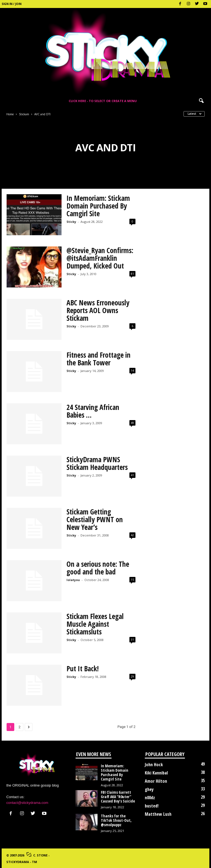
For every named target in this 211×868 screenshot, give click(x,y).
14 (132, 370)
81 (132, 274)
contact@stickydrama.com (27, 803)
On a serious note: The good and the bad (98, 568)
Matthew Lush (158, 814)
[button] (201, 101)
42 (132, 535)
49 (132, 423)
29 (132, 676)
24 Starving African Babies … (93, 411)
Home (10, 114)
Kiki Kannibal (156, 773)
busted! (152, 806)
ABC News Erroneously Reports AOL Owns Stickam (98, 310)
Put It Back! (83, 669)
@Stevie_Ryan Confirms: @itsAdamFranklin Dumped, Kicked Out (100, 258)
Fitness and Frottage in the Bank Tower (98, 359)
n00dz (150, 798)
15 (132, 580)
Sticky (71, 222)
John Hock (154, 765)
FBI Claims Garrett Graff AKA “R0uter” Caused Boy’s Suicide (118, 797)
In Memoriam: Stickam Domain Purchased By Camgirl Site (98, 206)
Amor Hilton (156, 781)
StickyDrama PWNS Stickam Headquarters (97, 463)
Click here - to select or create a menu (103, 101)
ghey (149, 789)
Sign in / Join (12, 4)
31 (132, 640)
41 (132, 475)
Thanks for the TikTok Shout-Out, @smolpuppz (116, 820)
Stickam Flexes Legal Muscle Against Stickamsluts (95, 624)
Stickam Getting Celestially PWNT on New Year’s (95, 519)
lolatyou (73, 580)
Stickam (24, 114)
